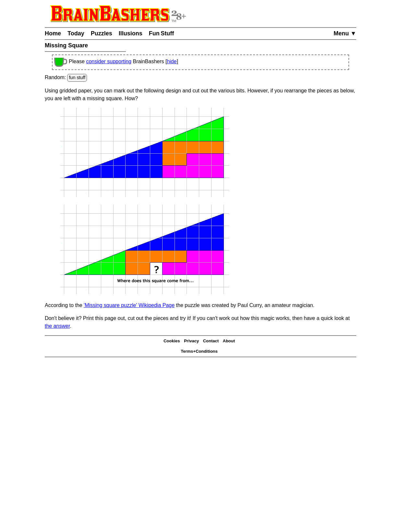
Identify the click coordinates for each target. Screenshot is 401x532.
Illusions (131, 33)
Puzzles (102, 33)
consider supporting (109, 61)
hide (172, 61)
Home (53, 33)
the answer (57, 326)
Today (76, 33)
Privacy (191, 341)
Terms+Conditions (199, 351)
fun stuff (77, 77)
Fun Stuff (162, 33)
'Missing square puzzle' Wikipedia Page (129, 305)
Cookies (172, 341)
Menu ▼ (345, 33)
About (229, 341)
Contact (211, 341)
